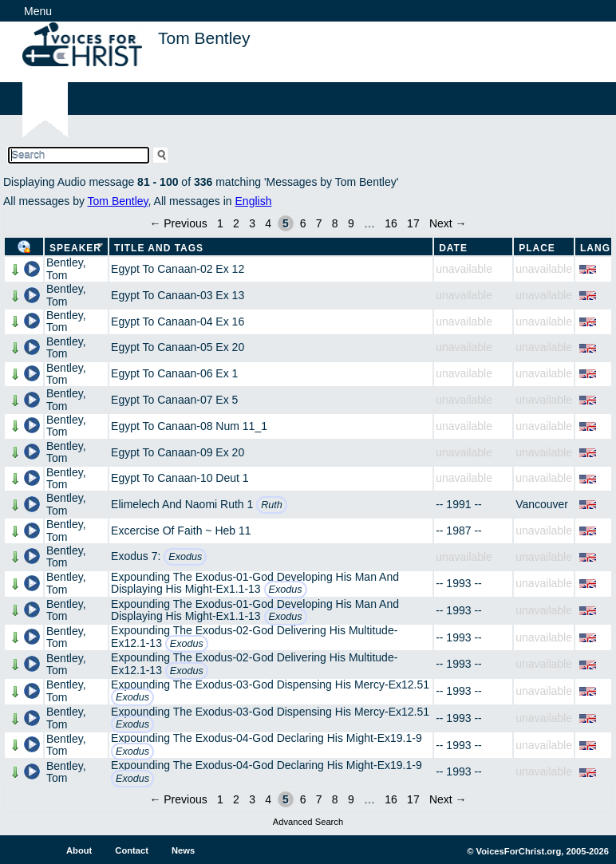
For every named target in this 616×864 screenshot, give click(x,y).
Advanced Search (308, 822)
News (183, 850)
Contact (132, 850)
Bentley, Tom (66, 268)
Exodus (185, 557)
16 (391, 223)
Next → (448, 223)
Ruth (272, 505)
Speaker (75, 248)
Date (453, 248)
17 (413, 223)
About (79, 850)
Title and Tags (159, 248)
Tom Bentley (118, 201)
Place (537, 248)
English (254, 201)
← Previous (178, 223)
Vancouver (542, 504)
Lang (595, 248)
